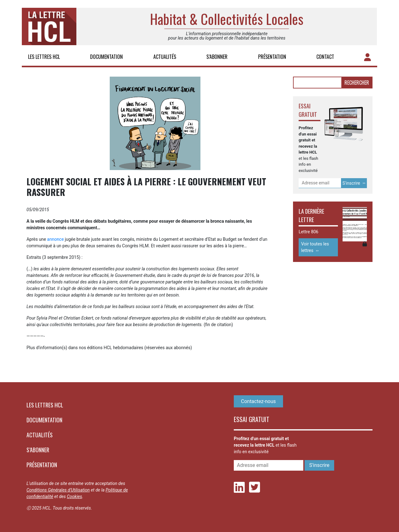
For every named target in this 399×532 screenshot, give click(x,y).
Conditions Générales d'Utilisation (58, 490)
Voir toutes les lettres (315, 247)
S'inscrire (351, 183)
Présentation (272, 57)
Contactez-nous (258, 401)
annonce (55, 239)
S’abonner (217, 57)
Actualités (165, 57)
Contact (325, 57)
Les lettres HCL (44, 57)
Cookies (74, 496)
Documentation (106, 57)
